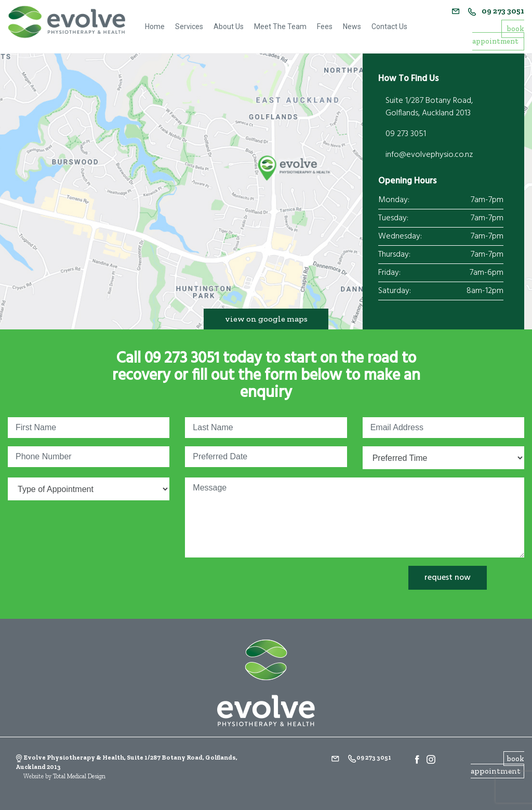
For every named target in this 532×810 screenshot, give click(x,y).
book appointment (498, 35)
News (352, 26)
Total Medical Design (79, 776)
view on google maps (266, 319)
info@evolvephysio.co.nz (429, 155)
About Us (229, 26)
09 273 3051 (496, 11)
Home (155, 26)
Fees (325, 26)
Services (189, 26)
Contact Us (389, 26)
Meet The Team (280, 26)
